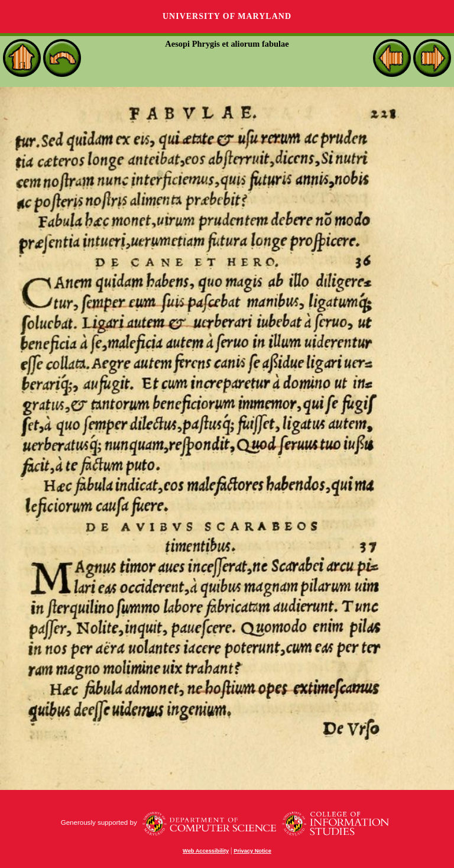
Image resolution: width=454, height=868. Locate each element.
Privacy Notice (252, 851)
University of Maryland (227, 16)
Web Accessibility (206, 851)
